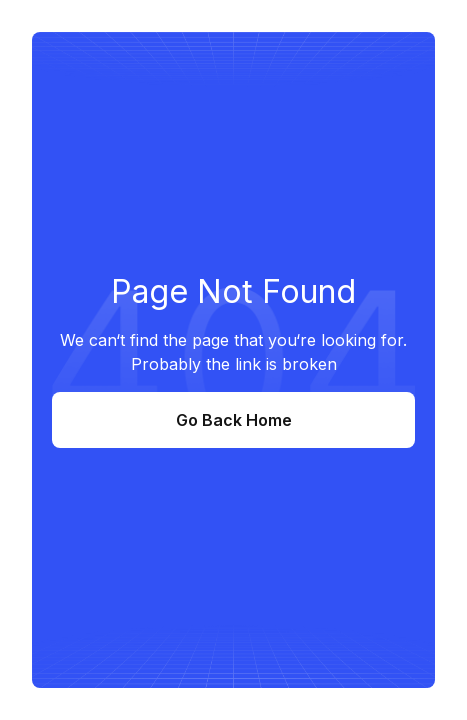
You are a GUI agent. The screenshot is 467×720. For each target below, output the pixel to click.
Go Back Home (234, 420)
